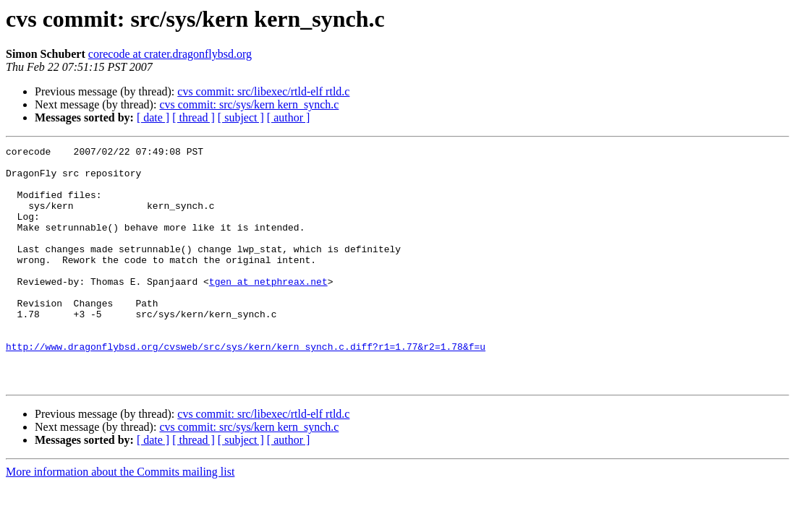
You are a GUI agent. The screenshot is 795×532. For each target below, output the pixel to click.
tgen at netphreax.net (268, 309)
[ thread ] (194, 117)
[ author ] (289, 117)
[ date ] (153, 117)
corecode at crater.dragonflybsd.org (170, 54)
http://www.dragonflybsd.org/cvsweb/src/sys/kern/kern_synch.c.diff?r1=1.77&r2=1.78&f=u (246, 387)
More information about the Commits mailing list (120, 519)
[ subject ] (241, 117)
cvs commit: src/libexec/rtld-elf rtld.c (263, 91)
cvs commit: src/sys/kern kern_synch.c (249, 104)
